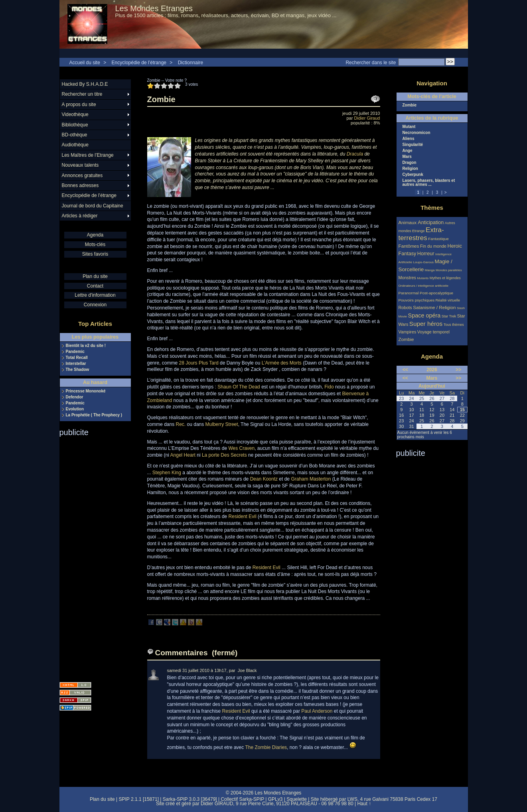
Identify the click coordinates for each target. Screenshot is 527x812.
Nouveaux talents (80, 165)
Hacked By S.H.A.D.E (85, 84)
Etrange (418, 231)
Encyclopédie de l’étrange (139, 63)
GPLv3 (275, 799)
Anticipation (431, 223)
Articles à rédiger (80, 216)
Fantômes (409, 246)
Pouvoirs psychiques (417, 300)
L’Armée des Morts (282, 363)
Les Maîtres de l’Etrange (88, 155)
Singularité (413, 145)
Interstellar (76, 364)
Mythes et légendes (445, 278)
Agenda (95, 235)
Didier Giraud (367, 118)
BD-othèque (75, 135)
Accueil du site (85, 63)
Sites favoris (95, 254)
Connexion (95, 305)
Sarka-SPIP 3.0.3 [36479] (190, 799)
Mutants (423, 278)
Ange (408, 151)
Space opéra (424, 315)
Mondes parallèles (449, 270)
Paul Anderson (317, 711)
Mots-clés (95, 244)
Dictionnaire (190, 63)
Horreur (426, 254)
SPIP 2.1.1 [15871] (139, 799)
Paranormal (409, 293)
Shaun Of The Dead (239, 387)
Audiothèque (75, 145)
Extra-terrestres (421, 234)
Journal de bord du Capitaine (93, 206)
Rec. (181, 424)
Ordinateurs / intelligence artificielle (424, 286)
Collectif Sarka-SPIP (242, 799)
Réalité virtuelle (448, 300)
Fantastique (438, 239)
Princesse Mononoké (86, 391)
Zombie (410, 105)
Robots (405, 307)
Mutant (409, 127)
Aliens (409, 139)
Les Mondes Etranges (154, 8)
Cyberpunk (413, 175)
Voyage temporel (433, 332)
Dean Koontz (264, 479)
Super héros (426, 324)
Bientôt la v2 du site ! (86, 346)
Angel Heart (183, 455)
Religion (410, 169)
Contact (95, 286)
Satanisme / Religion (434, 307)
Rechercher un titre (82, 94)
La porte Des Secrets (224, 455)
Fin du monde (433, 246)
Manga (430, 270)
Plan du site (95, 276)
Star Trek (449, 316)
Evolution (75, 409)
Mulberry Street (222, 424)
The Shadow (78, 370)
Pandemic (75, 352)
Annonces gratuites (82, 175)
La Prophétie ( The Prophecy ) (94, 415)
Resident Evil (243, 516)
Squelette (297, 799)
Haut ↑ (364, 804)
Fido (329, 387)
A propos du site (79, 104)
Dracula (355, 154)
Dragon (410, 163)
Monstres (407, 278)
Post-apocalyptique (436, 293)
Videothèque (75, 114)
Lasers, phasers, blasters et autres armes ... (429, 183)
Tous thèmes (454, 325)
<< (405, 370)
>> (458, 370)
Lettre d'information (95, 295)
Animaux (408, 222)
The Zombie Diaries (266, 747)
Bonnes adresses (80, 185)
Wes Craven (241, 448)
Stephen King (167, 473)
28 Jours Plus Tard (199, 363)
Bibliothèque (75, 125)
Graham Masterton (311, 479)
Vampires (408, 332)
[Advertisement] (91, 557)
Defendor (75, 397)
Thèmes (432, 208)
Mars (407, 157)
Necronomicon (416, 133)
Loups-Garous (423, 262)
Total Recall (77, 358)
